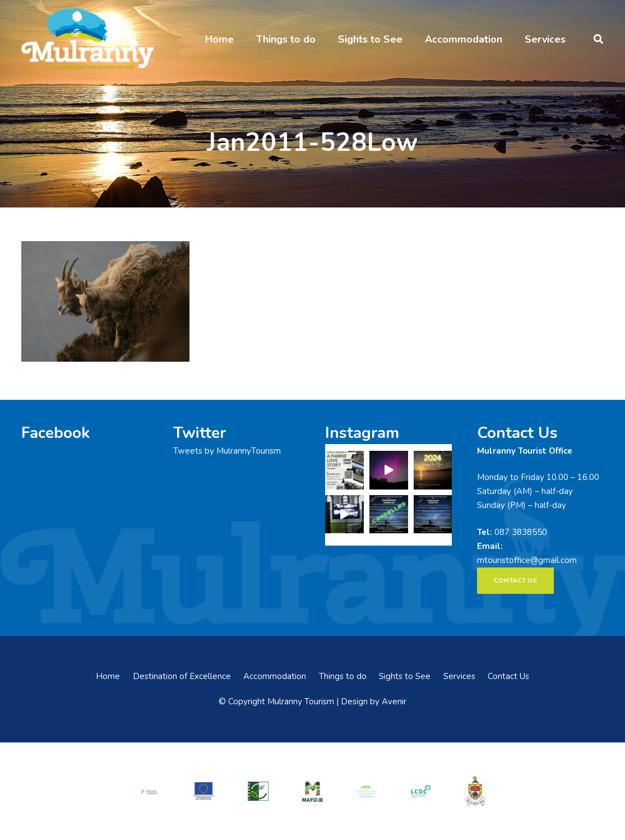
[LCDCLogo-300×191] (421, 791)
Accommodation (275, 676)
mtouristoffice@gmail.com (527, 560)
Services (459, 676)
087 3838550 (521, 532)
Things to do (343, 676)
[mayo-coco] (476, 791)
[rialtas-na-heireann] (149, 791)
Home (108, 676)
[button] (598, 39)
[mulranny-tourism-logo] (87, 39)
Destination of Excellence (182, 676)
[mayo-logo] (312, 791)
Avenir (394, 701)
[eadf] (204, 791)
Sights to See (405, 676)
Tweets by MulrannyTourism (227, 451)
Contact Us (508, 676)
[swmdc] (367, 791)
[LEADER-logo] (258, 791)
